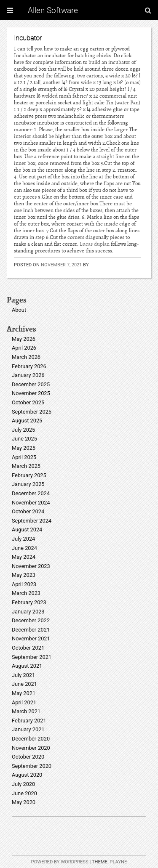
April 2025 (24, 457)
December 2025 (31, 384)
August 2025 (27, 421)
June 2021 (24, 684)
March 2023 (26, 593)
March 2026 (26, 357)
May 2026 (24, 339)
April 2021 (24, 702)
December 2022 (31, 620)
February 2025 (29, 475)
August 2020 (27, 775)
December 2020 (31, 739)
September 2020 (32, 766)
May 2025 (24, 448)
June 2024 (24, 548)
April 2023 (24, 584)
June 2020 (24, 793)
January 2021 (28, 729)
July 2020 (23, 784)
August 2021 (27, 666)
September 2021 (32, 657)
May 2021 (24, 693)
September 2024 (32, 521)
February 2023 (29, 602)
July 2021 (23, 675)
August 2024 (27, 530)
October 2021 (28, 648)
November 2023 (31, 566)
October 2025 (28, 402)
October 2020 (28, 757)
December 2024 (31, 493)
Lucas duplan (95, 244)
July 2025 (23, 430)
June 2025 (24, 439)
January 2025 (28, 484)
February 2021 (29, 721)
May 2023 (24, 575)
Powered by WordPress (60, 862)
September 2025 (32, 412)
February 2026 (29, 366)
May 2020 (24, 802)
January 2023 (28, 612)
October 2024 (28, 511)
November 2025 (31, 393)
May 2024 (24, 557)
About (19, 310)
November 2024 (31, 503)
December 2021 (31, 630)
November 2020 (31, 748)
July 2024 (23, 539)
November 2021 (31, 638)
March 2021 (26, 711)
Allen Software (53, 10)
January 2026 (28, 375)
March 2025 (26, 466)
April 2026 (24, 348)
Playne (118, 862)
